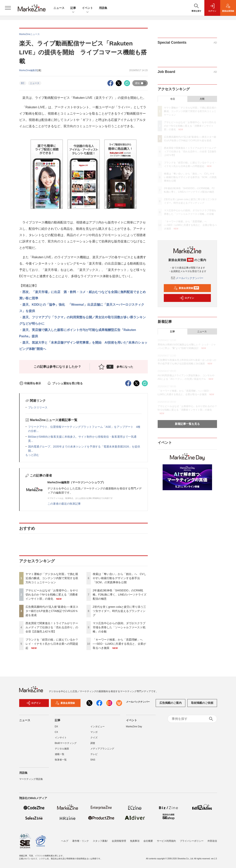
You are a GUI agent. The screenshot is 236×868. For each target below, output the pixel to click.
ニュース (59, 8)
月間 (202, 99)
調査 (93, 745)
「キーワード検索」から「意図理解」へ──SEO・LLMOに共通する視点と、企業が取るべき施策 (119, 644)
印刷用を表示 (30, 383)
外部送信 (212, 841)
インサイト (61, 740)
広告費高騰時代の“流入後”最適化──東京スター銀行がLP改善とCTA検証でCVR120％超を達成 (52, 611)
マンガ (94, 734)
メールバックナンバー (187, 278)
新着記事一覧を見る (187, 424)
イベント (87, 8)
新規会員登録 (186, 288)
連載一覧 (60, 757)
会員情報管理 (119, 841)
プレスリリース (38, 407)
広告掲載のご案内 (171, 705)
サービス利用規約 (166, 841)
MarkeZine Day (134, 729)
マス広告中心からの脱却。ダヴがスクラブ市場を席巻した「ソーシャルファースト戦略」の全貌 (119, 627)
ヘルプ (65, 841)
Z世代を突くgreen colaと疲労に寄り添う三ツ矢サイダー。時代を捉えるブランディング (119, 611)
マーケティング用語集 (31, 781)
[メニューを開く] (8, 8)
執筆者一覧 (61, 762)
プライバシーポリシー (192, 841)
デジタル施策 (62, 751)
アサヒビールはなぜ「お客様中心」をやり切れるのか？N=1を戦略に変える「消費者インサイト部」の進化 (52, 595)
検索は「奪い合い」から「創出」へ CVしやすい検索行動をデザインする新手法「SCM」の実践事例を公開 (120, 578)
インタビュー (98, 729)
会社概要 (148, 841)
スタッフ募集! (100, 841)
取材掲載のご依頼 (202, 705)
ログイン (187, 298)
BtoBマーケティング (66, 745)
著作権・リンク (81, 841)
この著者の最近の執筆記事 (64, 504)
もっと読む (32, 455)
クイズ (94, 740)
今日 (172, 99)
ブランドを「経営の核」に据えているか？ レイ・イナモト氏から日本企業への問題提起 (52, 644)
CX (56, 734)
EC (23, 83)
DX (56, 729)
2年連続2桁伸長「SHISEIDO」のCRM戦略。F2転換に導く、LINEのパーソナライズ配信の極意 (120, 595)
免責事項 (135, 841)
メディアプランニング (102, 751)
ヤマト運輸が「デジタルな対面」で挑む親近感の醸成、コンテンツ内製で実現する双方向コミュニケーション (52, 578)
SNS (93, 762)
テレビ (94, 757)
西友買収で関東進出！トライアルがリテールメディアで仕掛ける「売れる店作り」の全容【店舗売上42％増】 (52, 627)
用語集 (103, 8)
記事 (73, 8)
